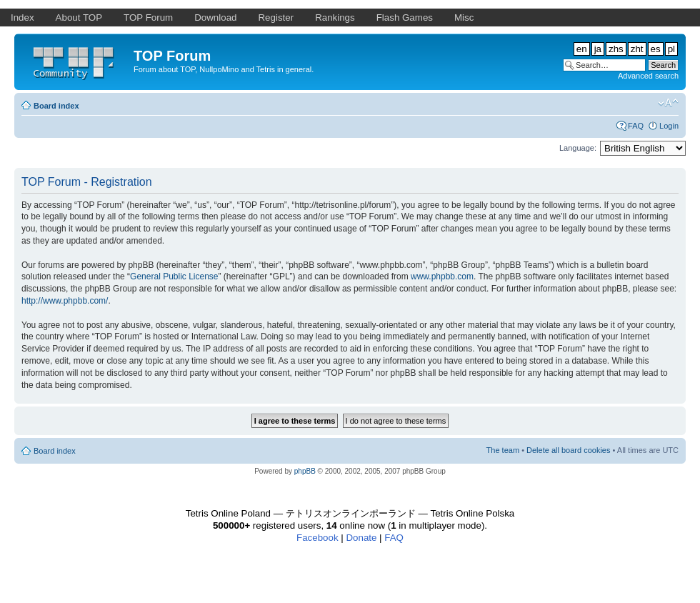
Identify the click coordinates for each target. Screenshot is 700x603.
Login (669, 126)
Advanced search (648, 76)
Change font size (668, 103)
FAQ (636, 126)
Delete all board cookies (568, 450)
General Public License (174, 276)
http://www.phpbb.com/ (65, 301)
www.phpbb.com (442, 276)
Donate (361, 538)
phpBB (305, 471)
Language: (578, 148)
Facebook (317, 538)
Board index (56, 106)
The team (503, 450)
